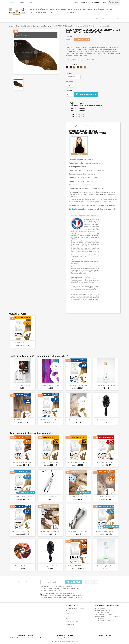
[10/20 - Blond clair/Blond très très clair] (81, 68)
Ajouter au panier (86, 94)
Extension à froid (96, 9)
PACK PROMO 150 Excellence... (78, 566)
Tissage (110, 9)
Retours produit (71, 611)
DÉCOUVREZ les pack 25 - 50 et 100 (81, 60)
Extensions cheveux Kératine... (50, 385)
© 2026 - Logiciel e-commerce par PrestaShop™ (65, 641)
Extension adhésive (77, 9)
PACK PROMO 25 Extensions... (78, 497)
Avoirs (68, 616)
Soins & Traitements (39, 12)
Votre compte (72, 605)
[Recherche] (108, 18)
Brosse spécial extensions (106, 420)
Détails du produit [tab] (89, 126)
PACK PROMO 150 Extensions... (106, 531)
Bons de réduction (72, 621)
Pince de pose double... (50, 497)
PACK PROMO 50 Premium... (23, 343)
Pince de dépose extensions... (78, 531)
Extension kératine (39, 9)
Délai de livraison (75, 209)
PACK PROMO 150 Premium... (78, 462)
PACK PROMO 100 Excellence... (78, 385)
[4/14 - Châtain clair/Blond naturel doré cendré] (67, 68)
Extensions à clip (58, 9)
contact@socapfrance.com (105, 620)
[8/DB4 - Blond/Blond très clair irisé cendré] (78, 68)
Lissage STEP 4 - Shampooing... (106, 385)
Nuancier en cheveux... (22, 566)
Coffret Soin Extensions (23, 385)
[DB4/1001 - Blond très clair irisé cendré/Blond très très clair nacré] (85, 68)
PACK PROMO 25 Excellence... (22, 420)
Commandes (70, 614)
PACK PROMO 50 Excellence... (50, 420)
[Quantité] (68, 94)
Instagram (96, 582)
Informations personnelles (75, 608)
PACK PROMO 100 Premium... (50, 462)
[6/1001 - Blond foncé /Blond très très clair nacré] (74, 68)
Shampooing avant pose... (106, 566)
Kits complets (57, 12)
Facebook (87, 582)
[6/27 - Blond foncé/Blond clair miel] (71, 68)
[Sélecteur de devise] (84, 3)
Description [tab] (75, 126)
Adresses (69, 619)
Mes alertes (70, 624)
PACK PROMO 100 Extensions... (22, 497)
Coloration (71, 12)
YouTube (92, 582)
